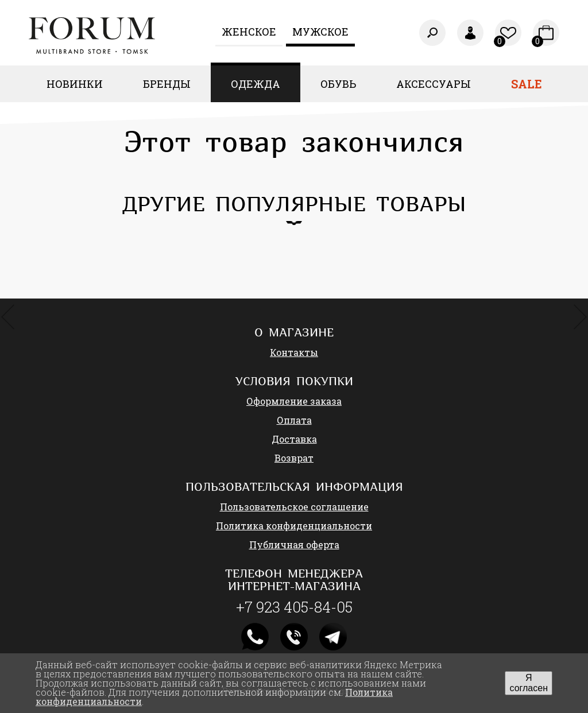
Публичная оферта (294, 545)
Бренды (167, 84)
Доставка (294, 439)
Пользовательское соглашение (294, 507)
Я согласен (529, 683)
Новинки (75, 84)
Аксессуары (434, 84)
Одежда (256, 84)
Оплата (294, 420)
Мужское (320, 32)
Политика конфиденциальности (294, 526)
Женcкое (249, 32)
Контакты (294, 352)
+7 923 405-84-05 (294, 607)
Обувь (338, 84)
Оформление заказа (294, 401)
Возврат (294, 458)
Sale (527, 84)
